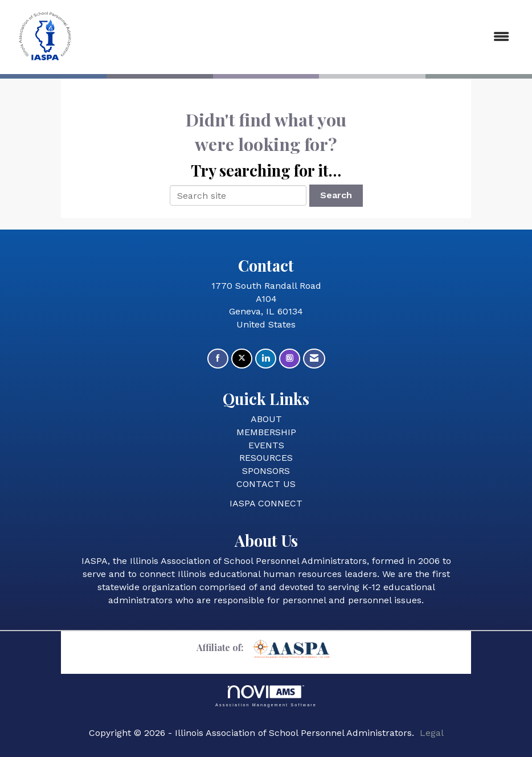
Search (336, 195)
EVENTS (266, 445)
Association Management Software (266, 696)
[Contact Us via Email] (314, 359)
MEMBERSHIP (266, 432)
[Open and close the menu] (301, 37)
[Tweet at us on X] (242, 359)
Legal (432, 733)
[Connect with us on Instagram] (290, 359)
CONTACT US (266, 484)
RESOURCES (266, 458)
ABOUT (266, 419)
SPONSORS (266, 471)
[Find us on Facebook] (218, 359)
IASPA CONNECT (266, 503)
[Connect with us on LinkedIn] (266, 359)
